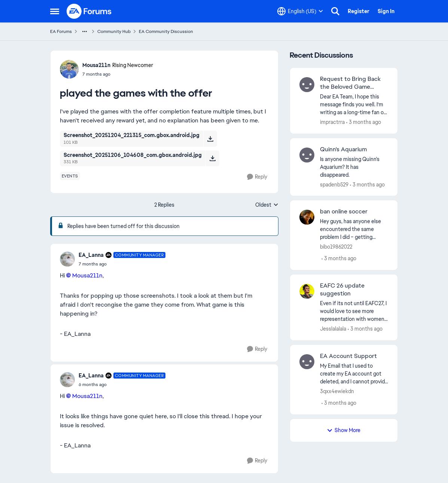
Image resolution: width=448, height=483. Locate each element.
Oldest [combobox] (267, 205)
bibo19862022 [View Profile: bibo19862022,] (336, 247)
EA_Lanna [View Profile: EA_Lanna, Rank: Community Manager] (91, 255)
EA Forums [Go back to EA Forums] (61, 31)
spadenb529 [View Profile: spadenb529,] (334, 184)
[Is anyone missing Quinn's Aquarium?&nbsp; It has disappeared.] (354, 167)
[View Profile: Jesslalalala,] (307, 291)
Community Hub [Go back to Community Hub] (114, 31)
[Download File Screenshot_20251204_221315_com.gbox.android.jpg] (210, 139)
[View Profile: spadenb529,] (307, 155)
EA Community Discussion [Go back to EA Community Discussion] (166, 31)
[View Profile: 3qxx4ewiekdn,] (307, 362)
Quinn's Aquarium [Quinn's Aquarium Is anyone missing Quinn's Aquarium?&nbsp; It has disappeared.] (343, 149)
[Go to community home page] (89, 11)
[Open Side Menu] (55, 11)
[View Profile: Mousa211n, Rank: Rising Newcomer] (69, 69)
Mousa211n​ (87, 275)
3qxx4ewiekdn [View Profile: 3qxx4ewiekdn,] (337, 391)
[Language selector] (300, 11)
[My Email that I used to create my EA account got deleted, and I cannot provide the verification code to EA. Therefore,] (354, 374)
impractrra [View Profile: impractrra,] (332, 122)
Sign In (386, 11)
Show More (344, 430)
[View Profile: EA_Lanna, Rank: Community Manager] (67, 259)
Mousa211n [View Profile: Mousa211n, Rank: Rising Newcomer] (96, 65)
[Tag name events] (70, 176)
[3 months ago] (364, 122)
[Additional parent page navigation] (85, 31)
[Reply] (257, 177)
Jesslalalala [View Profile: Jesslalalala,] (333, 329)
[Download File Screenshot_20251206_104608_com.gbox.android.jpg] (212, 158)
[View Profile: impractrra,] (307, 85)
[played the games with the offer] (122, 264)
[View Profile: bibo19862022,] (307, 217)
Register (359, 11)
